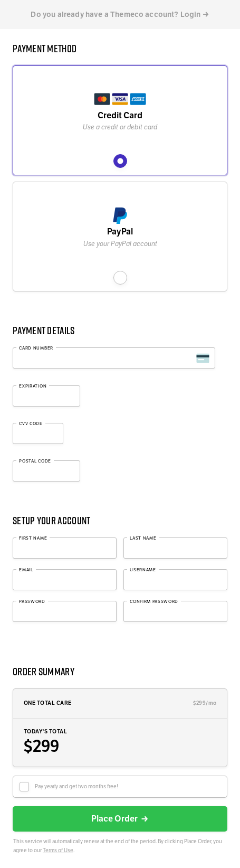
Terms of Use (58, 850)
